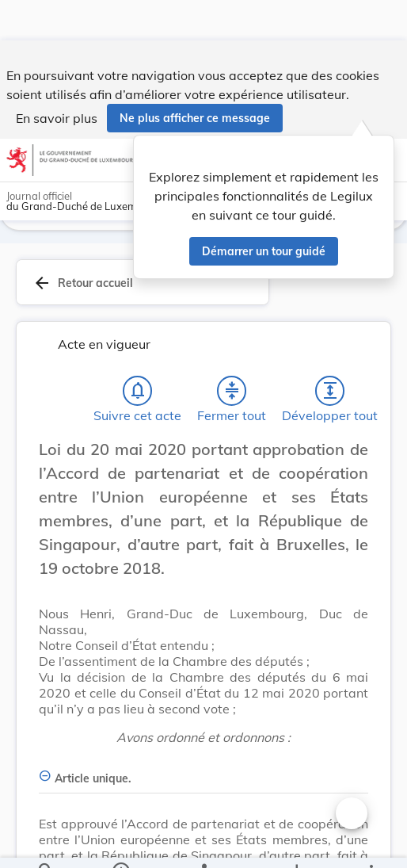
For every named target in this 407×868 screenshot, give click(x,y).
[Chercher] (46, 843)
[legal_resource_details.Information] (121, 843)
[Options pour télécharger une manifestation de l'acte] (296, 843)
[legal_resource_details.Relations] (203, 843)
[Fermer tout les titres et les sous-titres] (232, 394)
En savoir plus (57, 78)
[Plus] (371, 843)
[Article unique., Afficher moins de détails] (203, 772)
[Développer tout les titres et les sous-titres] (330, 394)
